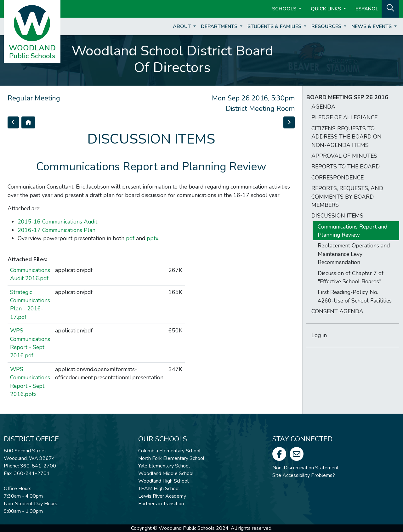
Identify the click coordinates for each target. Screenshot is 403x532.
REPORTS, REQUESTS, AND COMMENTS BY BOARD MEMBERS (347, 197)
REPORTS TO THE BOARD (346, 167)
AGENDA (323, 107)
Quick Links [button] (326, 9)
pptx (153, 238)
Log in (319, 335)
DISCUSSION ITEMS (337, 216)
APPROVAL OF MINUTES (344, 156)
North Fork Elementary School (171, 458)
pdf (130, 238)
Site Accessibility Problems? (304, 475)
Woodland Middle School (166, 473)
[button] (390, 8)
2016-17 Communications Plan (57, 230)
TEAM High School (159, 489)
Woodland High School (163, 481)
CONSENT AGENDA (337, 311)
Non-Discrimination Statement (306, 468)
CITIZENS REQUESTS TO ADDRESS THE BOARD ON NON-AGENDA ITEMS (346, 137)
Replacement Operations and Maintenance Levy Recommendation (354, 254)
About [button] (182, 26)
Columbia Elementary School (169, 451)
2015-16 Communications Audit (57, 222)
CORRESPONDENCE (338, 178)
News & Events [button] (372, 26)
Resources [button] (327, 26)
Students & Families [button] (275, 26)
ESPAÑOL (367, 9)
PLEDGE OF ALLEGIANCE (344, 117)
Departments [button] (220, 26)
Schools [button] (285, 9)
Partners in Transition (161, 504)
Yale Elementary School (164, 466)
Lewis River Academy (162, 496)
